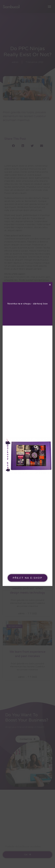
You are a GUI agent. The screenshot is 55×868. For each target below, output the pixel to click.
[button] (28, 578)
